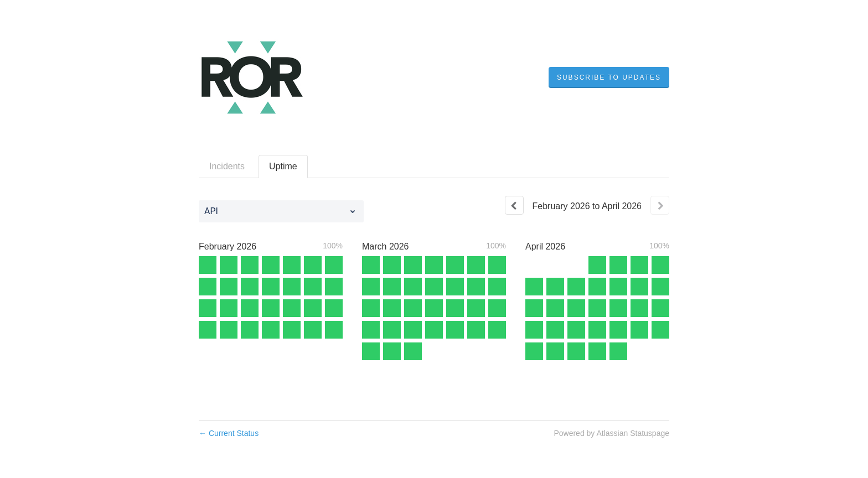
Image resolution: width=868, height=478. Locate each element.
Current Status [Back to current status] (229, 433)
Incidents (227, 166)
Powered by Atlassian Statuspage (611, 433)
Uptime (283, 166)
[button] (609, 77)
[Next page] (660, 205)
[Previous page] (514, 205)
